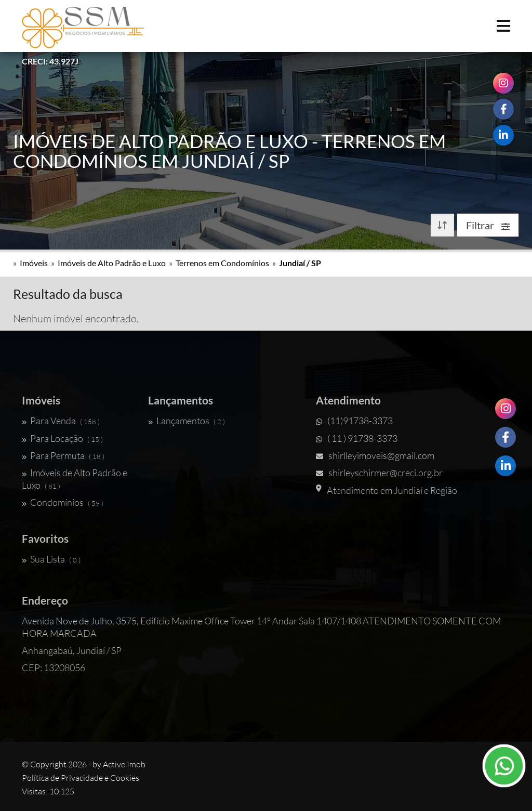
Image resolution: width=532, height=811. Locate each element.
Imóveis (34, 263)
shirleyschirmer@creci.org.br (379, 473)
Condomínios (63, 502)
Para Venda (61, 421)
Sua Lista (51, 559)
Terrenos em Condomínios (222, 263)
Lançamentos (187, 421)
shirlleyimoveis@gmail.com (375, 455)
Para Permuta (63, 455)
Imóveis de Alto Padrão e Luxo (112, 263)
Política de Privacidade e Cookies (81, 778)
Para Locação (62, 438)
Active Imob (124, 764)
